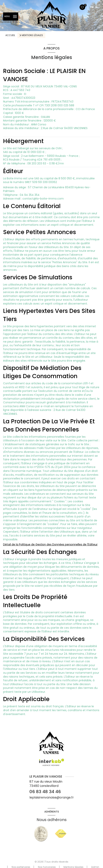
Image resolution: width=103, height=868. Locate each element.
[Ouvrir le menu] (11, 16)
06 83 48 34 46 (45, 792)
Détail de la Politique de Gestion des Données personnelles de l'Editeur (50, 544)
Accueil (10, 35)
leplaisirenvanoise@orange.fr (52, 797)
